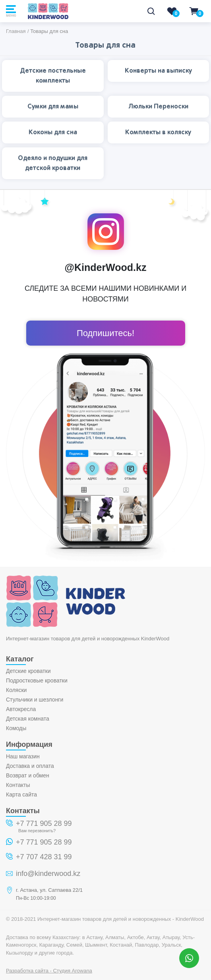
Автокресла (21, 709)
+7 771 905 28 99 (44, 823)
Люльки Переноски (158, 107)
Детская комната (28, 719)
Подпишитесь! (105, 333)
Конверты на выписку (158, 71)
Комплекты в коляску (158, 132)
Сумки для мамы (53, 107)
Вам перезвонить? (37, 831)
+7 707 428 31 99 (44, 857)
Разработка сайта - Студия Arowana (49, 971)
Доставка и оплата (30, 766)
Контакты (18, 785)
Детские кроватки (28, 671)
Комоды (16, 728)
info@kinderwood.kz (48, 874)
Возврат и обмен (28, 775)
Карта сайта (21, 794)
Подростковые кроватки (37, 680)
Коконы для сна (53, 132)
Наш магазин (23, 756)
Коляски (16, 690)
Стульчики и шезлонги (35, 700)
